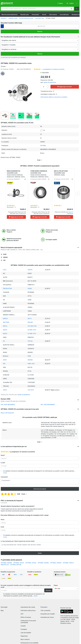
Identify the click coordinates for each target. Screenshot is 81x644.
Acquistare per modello (48, 612)
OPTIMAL (43, 146)
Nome (3, 517)
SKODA (5, 255)
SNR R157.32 (5, 562)
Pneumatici (35, 15)
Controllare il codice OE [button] (49, 94)
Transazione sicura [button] (47, 91)
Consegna (24, 627)
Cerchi (44, 15)
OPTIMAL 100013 (68, 560)
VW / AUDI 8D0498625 (48, 402)
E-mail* (3, 460)
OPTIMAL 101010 (19, 560)
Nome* (3, 453)
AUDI (5, 252)
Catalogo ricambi (13, 18)
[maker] (40, 40)
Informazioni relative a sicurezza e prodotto (54, 97)
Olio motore (53, 15)
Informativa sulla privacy (28, 608)
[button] (72, 9)
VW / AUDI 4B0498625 (8, 402)
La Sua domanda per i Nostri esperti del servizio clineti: (18, 538)
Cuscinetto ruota (39, 18)
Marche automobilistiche (10, 15)
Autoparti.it (4, 18)
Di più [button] (5, 470)
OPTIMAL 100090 (43, 560)
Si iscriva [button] (48, 588)
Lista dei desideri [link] (26, 631)
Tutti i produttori (45, 608)
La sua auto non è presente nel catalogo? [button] (13, 57)
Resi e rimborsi (25, 637)
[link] (72, 3)
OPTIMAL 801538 (16, 562)
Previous (2, 191)
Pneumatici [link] (44, 605)
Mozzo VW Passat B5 (7, 410)
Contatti (23, 624)
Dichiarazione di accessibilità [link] (29, 641)
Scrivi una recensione (40, 486)
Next (78, 191)
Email (2, 524)
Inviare (40, 550)
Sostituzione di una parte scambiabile (28, 620)
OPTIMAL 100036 (56, 560)
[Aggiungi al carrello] (16, 214)
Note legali (4, 605)
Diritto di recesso (26, 615)
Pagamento (24, 634)
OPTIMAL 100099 (6, 560)
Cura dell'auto (64, 15)
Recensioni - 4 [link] (11, 204)
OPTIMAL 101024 (31, 560)
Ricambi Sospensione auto (26, 18)
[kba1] (41, 26)
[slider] (5, 449)
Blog (2, 608)
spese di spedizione (50, 82)
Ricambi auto (25, 15)
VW (4, 258)
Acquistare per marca (47, 615)
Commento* (4, 474)
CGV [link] (22, 612)
